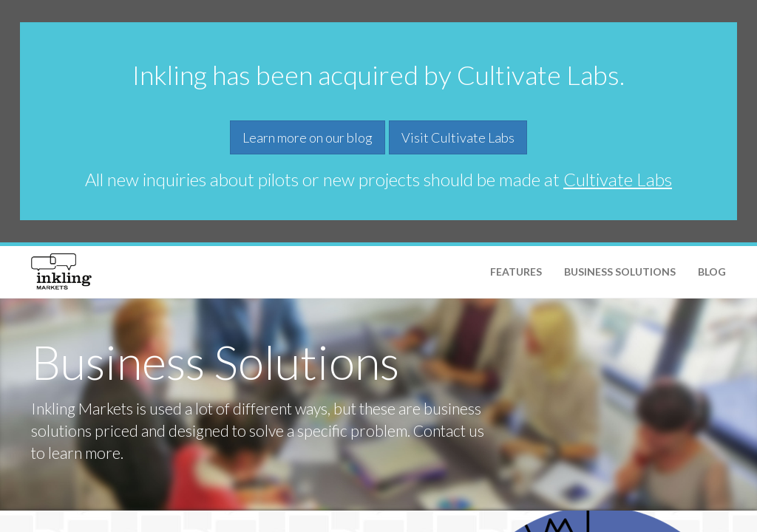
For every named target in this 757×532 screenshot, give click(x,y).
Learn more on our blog (308, 137)
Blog (712, 272)
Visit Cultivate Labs (458, 137)
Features (516, 272)
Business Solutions (620, 272)
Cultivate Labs (618, 179)
